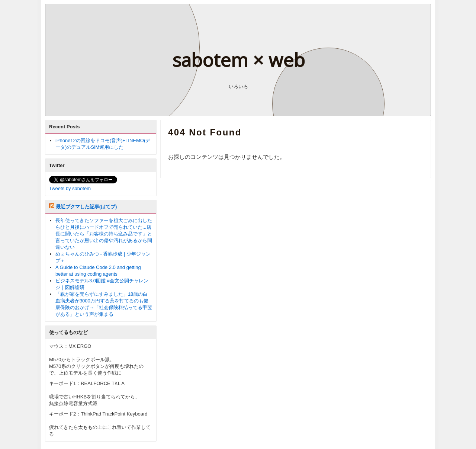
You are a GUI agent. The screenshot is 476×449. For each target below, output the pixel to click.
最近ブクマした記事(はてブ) (86, 207)
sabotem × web (239, 60)
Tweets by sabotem (70, 188)
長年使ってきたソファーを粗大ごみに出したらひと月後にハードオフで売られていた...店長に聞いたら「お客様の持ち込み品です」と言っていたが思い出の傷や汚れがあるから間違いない (104, 234)
